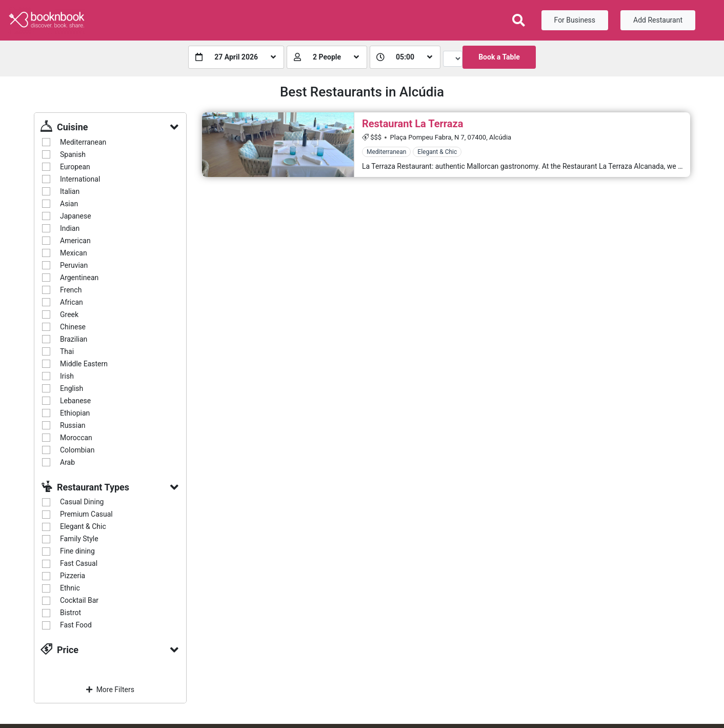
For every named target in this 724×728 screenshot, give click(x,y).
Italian (70, 191)
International (80, 179)
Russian (73, 425)
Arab (67, 462)
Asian (69, 204)
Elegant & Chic (83, 526)
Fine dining (77, 551)
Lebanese (75, 401)
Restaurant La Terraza (413, 124)
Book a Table (499, 57)
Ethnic (70, 588)
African (72, 302)
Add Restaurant (658, 20)
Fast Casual (79, 563)
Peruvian (74, 265)
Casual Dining (82, 502)
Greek (69, 314)
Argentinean (79, 278)
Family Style (79, 539)
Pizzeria (73, 576)
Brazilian (74, 339)
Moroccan (76, 438)
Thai (67, 351)
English (72, 388)
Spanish (73, 154)
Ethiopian (75, 413)
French (71, 290)
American (75, 241)
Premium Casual (86, 514)
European (75, 167)
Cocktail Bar (79, 600)
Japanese (76, 216)
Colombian (77, 450)
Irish (67, 376)
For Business (575, 20)
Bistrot (71, 613)
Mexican (74, 253)
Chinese (73, 327)
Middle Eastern (84, 364)
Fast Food (76, 625)
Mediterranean (83, 142)
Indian (70, 228)
